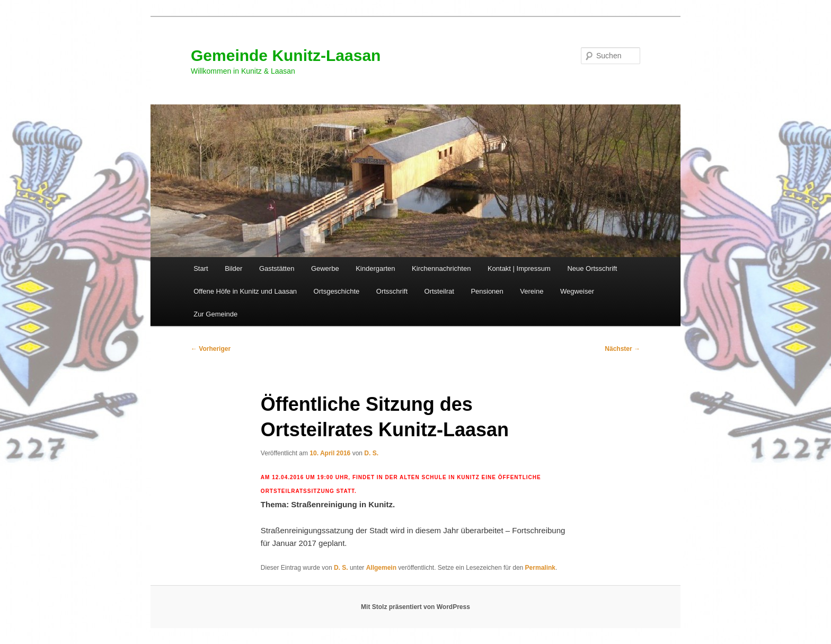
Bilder (233, 268)
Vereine (532, 291)
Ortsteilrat (439, 291)
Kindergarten (375, 268)
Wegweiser (577, 291)
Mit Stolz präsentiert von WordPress (415, 607)
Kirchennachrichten (441, 268)
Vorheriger (211, 349)
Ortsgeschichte (337, 291)
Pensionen (487, 291)
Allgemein (381, 568)
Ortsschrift (392, 291)
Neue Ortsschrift (592, 268)
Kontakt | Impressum (519, 268)
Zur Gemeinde (215, 314)
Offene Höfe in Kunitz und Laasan (245, 291)
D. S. (371, 453)
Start (201, 268)
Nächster (622, 349)
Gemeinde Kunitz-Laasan (286, 55)
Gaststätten (277, 268)
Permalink (540, 568)
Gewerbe (325, 268)
